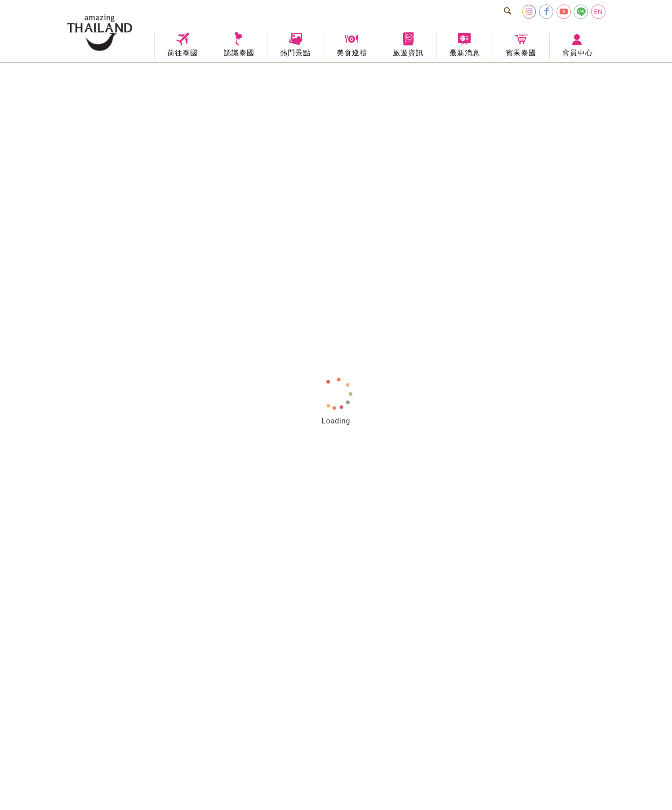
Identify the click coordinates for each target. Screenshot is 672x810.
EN (598, 12)
